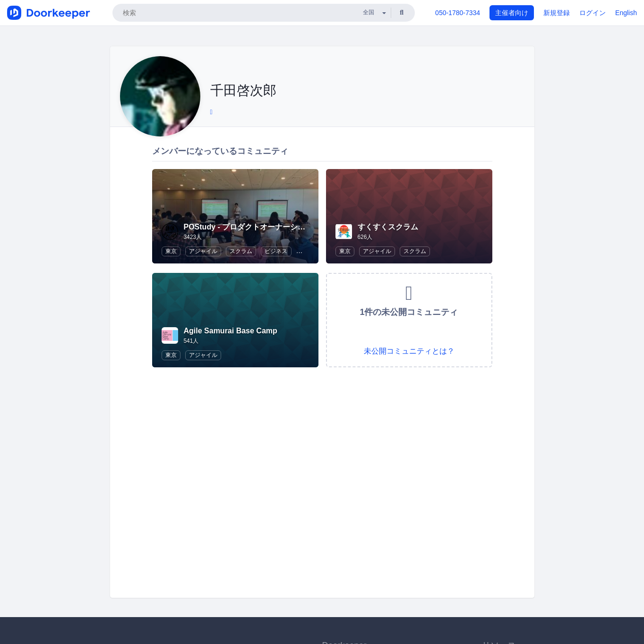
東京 (171, 251)
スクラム (241, 251)
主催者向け (512, 13)
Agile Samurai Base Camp (231, 331)
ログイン (592, 13)
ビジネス (276, 251)
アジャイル (203, 251)
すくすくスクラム (388, 227)
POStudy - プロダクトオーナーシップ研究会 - (262, 227)
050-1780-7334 (458, 13)
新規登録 (557, 13)
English (626, 13)
